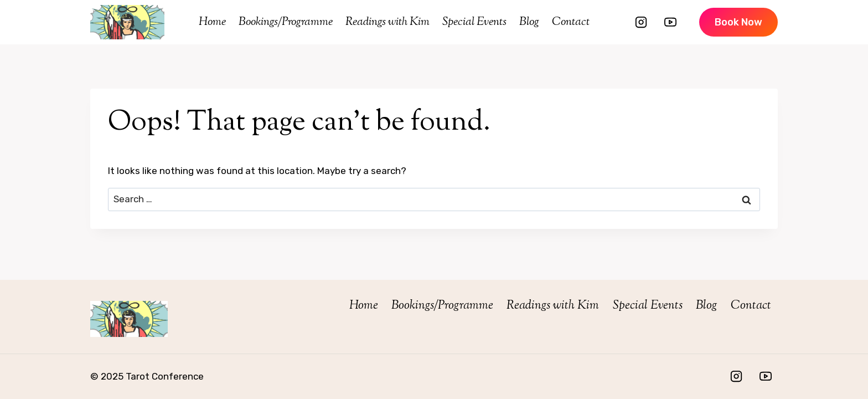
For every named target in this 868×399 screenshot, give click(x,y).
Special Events (474, 22)
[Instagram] (641, 22)
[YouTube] (670, 22)
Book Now (738, 22)
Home (212, 22)
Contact (571, 22)
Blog (529, 22)
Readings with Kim (387, 22)
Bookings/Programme (286, 22)
